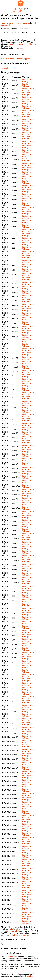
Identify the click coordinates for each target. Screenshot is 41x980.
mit (10, 47)
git (23, 49)
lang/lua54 (5, 69)
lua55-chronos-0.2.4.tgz (28, 117)
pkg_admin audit (11, 958)
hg (20, 49)
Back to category (9, 23)
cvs (17, 49)
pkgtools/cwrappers (22, 60)
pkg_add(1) (15, 932)
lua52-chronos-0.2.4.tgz (28, 86)
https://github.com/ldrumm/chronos (22, 45)
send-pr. (30, 977)
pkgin (11, 930)
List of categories (23, 23)
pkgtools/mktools (8, 60)
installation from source (20, 936)
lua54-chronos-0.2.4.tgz (28, 95)
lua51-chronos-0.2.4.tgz (28, 82)
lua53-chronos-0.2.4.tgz (28, 91)
